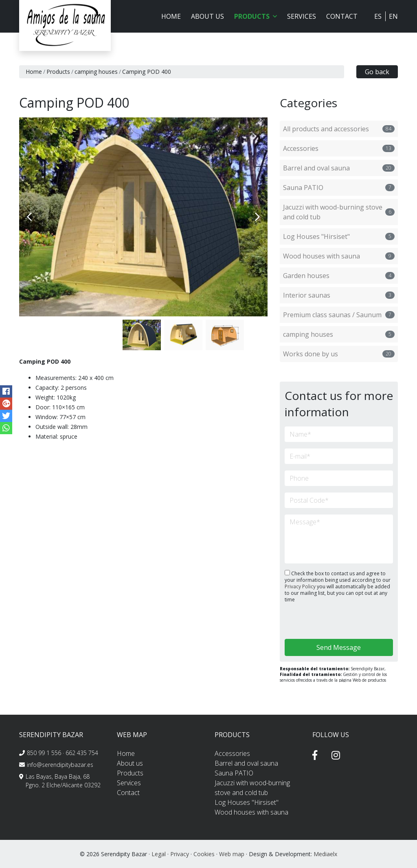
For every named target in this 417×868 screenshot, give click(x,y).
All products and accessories (339, 129)
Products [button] (256, 16)
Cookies (204, 854)
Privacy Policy (301, 586)
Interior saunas (339, 295)
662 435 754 (82, 753)
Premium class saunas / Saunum (339, 315)
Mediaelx (325, 854)
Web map (232, 854)
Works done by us (339, 354)
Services (302, 16)
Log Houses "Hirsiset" (339, 236)
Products (58, 72)
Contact (342, 16)
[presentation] (328, 622)
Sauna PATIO (339, 188)
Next (257, 217)
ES (378, 16)
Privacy (180, 854)
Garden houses (339, 276)
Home (171, 16)
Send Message (339, 647)
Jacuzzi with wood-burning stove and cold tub (339, 212)
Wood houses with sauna (339, 256)
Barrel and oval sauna (339, 168)
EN (393, 16)
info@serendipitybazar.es (60, 765)
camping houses (96, 72)
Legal (159, 854)
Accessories (339, 148)
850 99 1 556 (44, 753)
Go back (377, 72)
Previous (29, 217)
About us (207, 16)
